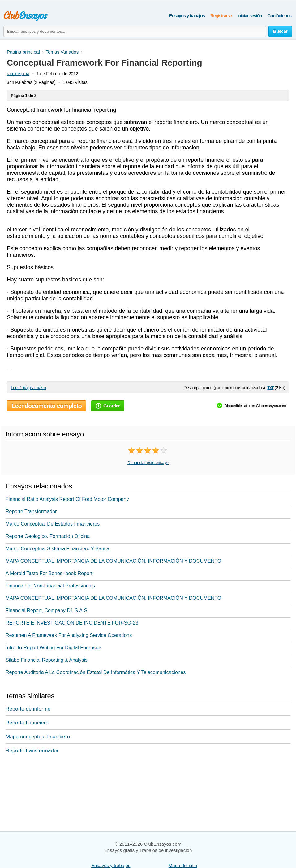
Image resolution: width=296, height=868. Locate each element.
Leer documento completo (47, 406)
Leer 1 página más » (28, 388)
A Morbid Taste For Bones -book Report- (50, 573)
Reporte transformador (32, 751)
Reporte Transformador (31, 511)
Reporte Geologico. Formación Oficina (48, 536)
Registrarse (221, 16)
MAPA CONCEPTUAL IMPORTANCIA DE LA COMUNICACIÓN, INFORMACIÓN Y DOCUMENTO (113, 561)
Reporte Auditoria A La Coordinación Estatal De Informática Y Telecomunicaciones (96, 672)
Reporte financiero (27, 723)
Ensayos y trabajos (187, 16)
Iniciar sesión (249, 16)
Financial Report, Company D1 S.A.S (46, 610)
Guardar (108, 406)
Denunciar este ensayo (148, 463)
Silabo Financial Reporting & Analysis (47, 660)
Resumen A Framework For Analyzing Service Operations (69, 635)
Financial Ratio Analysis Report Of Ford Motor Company (67, 499)
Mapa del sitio (183, 865)
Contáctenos (279, 16)
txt (270, 387)
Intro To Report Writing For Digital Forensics (54, 648)
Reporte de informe (28, 709)
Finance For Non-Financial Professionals (50, 586)
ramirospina (18, 74)
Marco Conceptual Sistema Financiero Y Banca (58, 549)
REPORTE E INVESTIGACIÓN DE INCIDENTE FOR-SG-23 (72, 623)
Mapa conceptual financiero (38, 737)
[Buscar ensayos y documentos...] (135, 31)
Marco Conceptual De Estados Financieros (53, 524)
